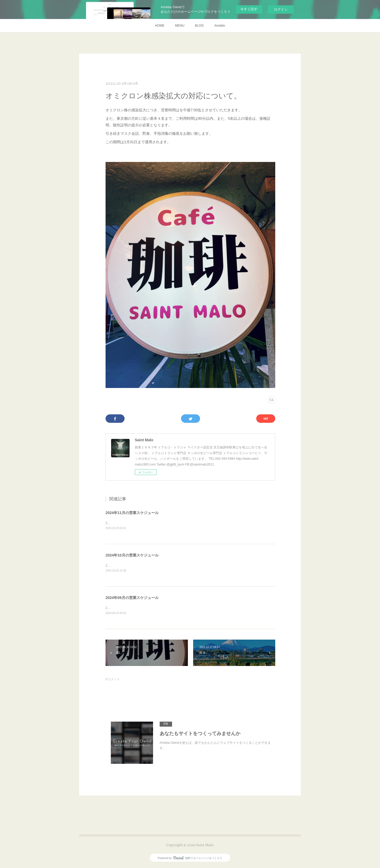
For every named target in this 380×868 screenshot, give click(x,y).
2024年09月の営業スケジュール (132, 598)
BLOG (199, 26)
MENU (180, 26)
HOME (160, 26)
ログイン (281, 9)
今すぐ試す (249, 9)
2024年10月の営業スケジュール (132, 556)
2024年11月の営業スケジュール (132, 513)
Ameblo (220, 26)
